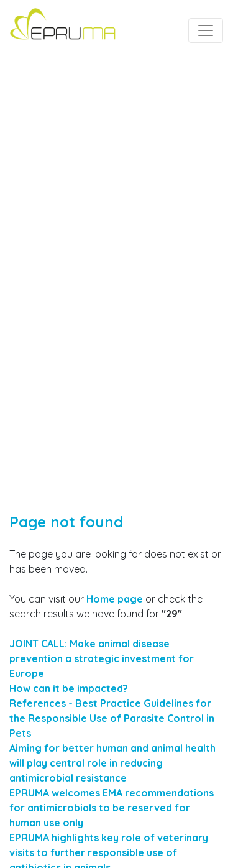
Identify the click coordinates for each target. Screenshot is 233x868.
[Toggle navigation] (206, 30)
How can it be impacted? (69, 688)
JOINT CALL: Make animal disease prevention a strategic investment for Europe (102, 658)
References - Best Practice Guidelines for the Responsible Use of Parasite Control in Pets (112, 718)
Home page (115, 599)
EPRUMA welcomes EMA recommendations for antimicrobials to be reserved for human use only (112, 808)
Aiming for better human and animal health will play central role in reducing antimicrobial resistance (112, 763)
